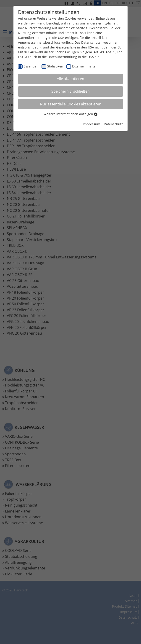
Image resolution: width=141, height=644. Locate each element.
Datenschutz (113, 124)
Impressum (91, 124)
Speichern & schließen (70, 91)
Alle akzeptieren (70, 79)
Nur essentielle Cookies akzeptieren (71, 104)
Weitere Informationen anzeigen (70, 114)
